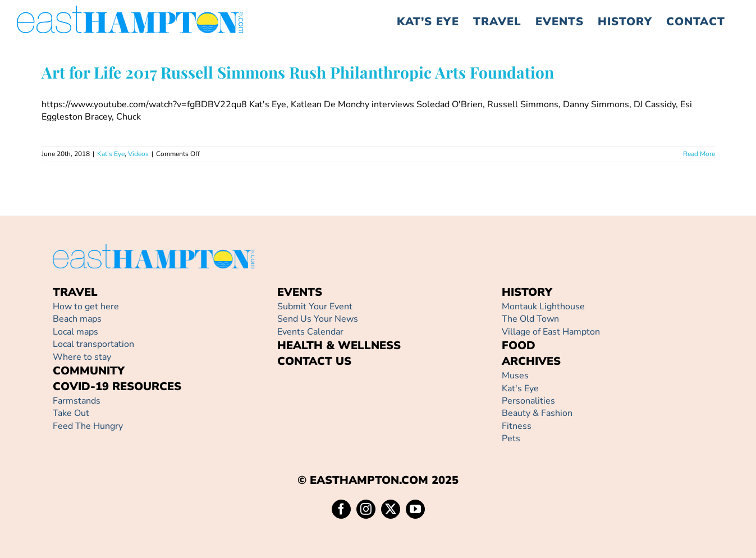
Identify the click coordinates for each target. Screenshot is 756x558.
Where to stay (82, 357)
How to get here (86, 307)
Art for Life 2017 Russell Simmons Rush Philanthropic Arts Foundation (298, 72)
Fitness (517, 426)
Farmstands (77, 401)
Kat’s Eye (111, 154)
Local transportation (93, 344)
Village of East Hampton (551, 332)
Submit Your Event (315, 307)
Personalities (528, 401)
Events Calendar (310, 332)
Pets (511, 438)
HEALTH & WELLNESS (339, 346)
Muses (515, 376)
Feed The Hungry (88, 426)
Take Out (71, 413)
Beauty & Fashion (537, 413)
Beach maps (77, 319)
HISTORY (527, 292)
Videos (138, 154)
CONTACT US (314, 361)
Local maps (75, 332)
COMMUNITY (89, 371)
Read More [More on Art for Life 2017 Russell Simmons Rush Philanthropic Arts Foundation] (699, 154)
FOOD (519, 346)
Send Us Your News (318, 319)
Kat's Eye (520, 388)
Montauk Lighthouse (543, 307)
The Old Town (530, 319)
